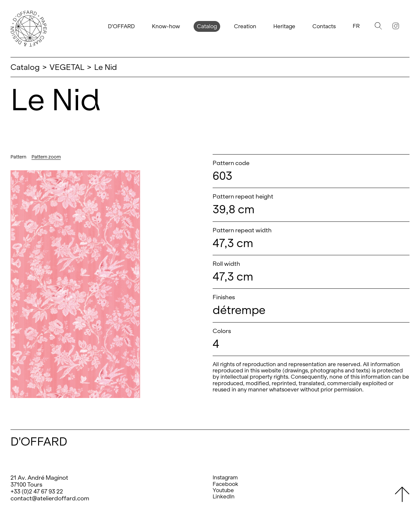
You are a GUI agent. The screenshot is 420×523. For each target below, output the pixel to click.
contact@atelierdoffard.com (50, 498)
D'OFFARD (121, 26)
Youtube (223, 490)
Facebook (225, 484)
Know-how (166, 26)
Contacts (324, 26)
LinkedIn (224, 497)
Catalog (207, 26)
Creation (245, 26)
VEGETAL (67, 67)
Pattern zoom (46, 157)
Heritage (284, 26)
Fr (356, 26)
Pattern (18, 157)
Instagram (225, 478)
